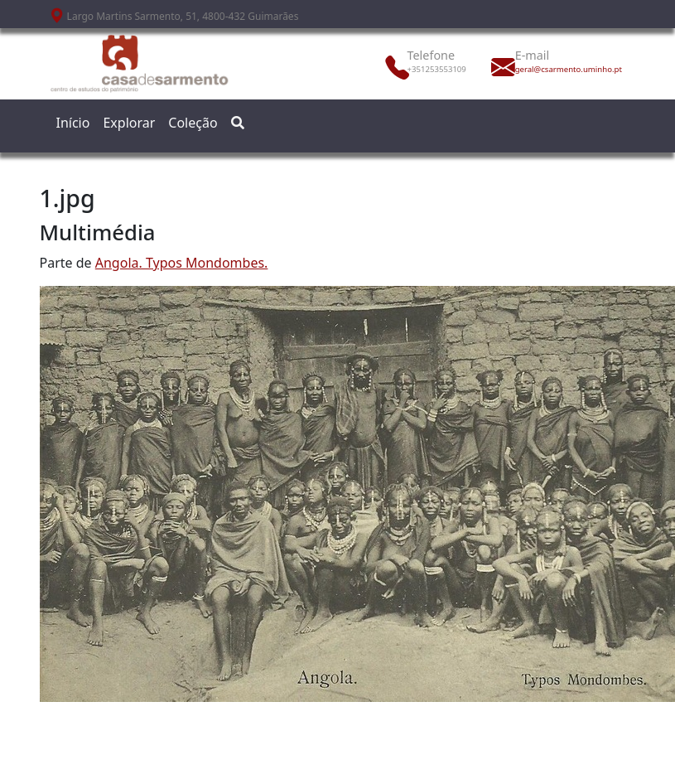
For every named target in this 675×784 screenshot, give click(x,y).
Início (73, 123)
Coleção (193, 123)
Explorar (129, 123)
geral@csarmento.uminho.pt (552, 69)
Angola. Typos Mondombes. (182, 263)
